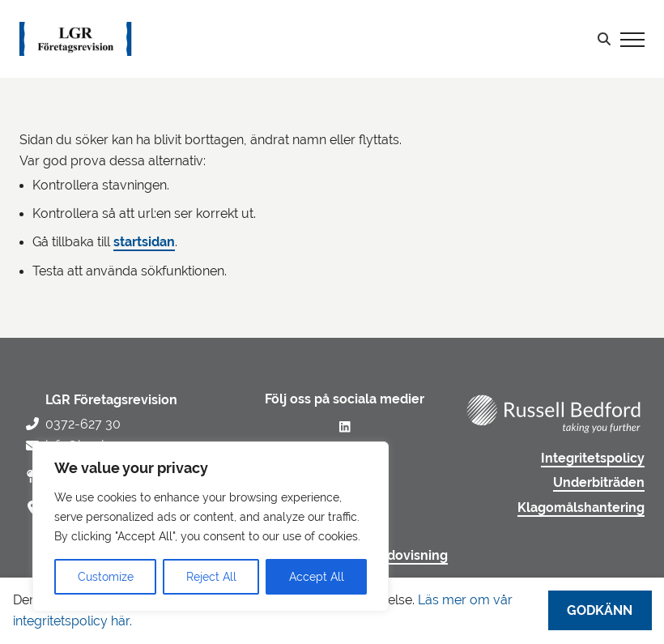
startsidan (144, 242)
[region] (211, 527)
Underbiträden (599, 483)
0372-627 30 (83, 424)
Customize (106, 577)
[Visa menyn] (632, 39)
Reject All (211, 577)
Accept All (317, 577)
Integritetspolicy (593, 458)
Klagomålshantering (581, 508)
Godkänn (600, 611)
